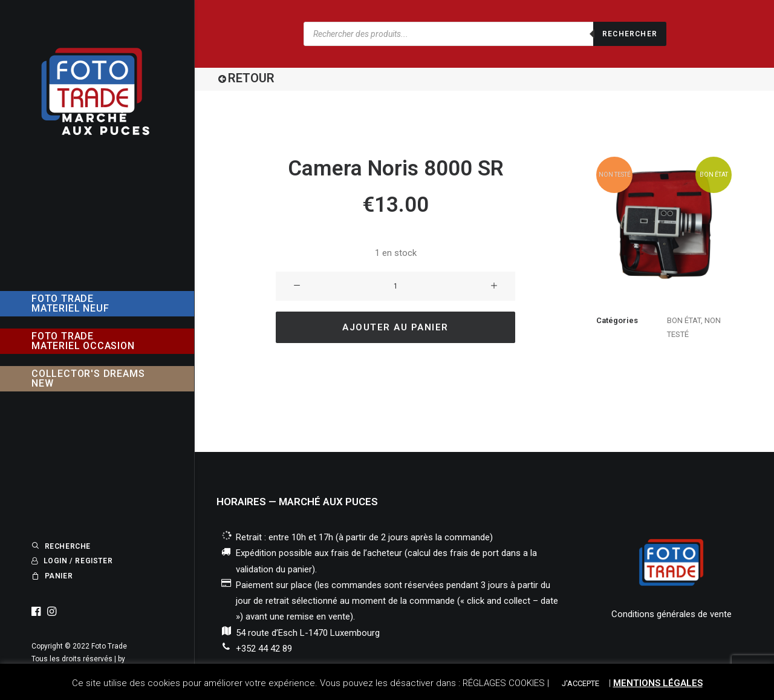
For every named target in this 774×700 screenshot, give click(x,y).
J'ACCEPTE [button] (580, 683)
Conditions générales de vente (672, 614)
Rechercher (630, 34)
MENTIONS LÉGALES (658, 683)
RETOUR (251, 78)
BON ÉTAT (684, 320)
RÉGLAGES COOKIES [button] (504, 683)
